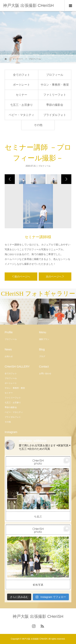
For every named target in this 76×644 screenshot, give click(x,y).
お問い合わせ (45, 373)
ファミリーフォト (55, 95)
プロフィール (55, 75)
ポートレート (21, 85)
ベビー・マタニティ (21, 115)
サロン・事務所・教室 (55, 85)
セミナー (21, 95)
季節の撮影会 (55, 105)
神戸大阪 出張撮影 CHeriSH (28, 5)
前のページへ (22, 277)
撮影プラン (44, 339)
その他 (38, 125)
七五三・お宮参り (21, 105)
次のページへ (54, 277)
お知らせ (9, 356)
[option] (22, 179)
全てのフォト (21, 75)
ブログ (42, 356)
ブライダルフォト (55, 115)
